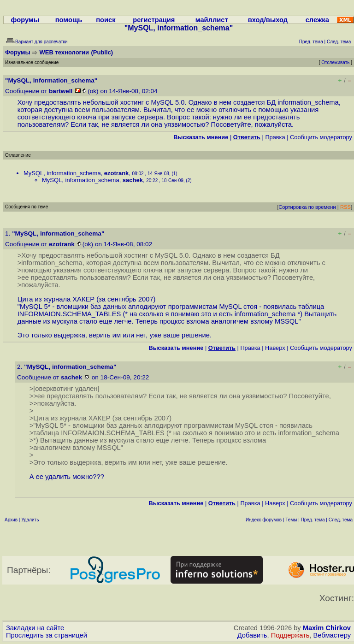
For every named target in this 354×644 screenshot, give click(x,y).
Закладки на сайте (35, 628)
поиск (106, 20)
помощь (69, 20)
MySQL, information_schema (62, 173)
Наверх (275, 348)
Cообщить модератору (321, 137)
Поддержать (290, 635)
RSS (345, 207)
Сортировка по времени (307, 207)
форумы (25, 20)
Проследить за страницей (47, 635)
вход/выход (268, 20)
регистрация (154, 20)
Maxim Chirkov (327, 628)
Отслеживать (335, 62)
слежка (317, 20)
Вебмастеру (332, 635)
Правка (275, 137)
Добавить (252, 635)
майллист (212, 20)
